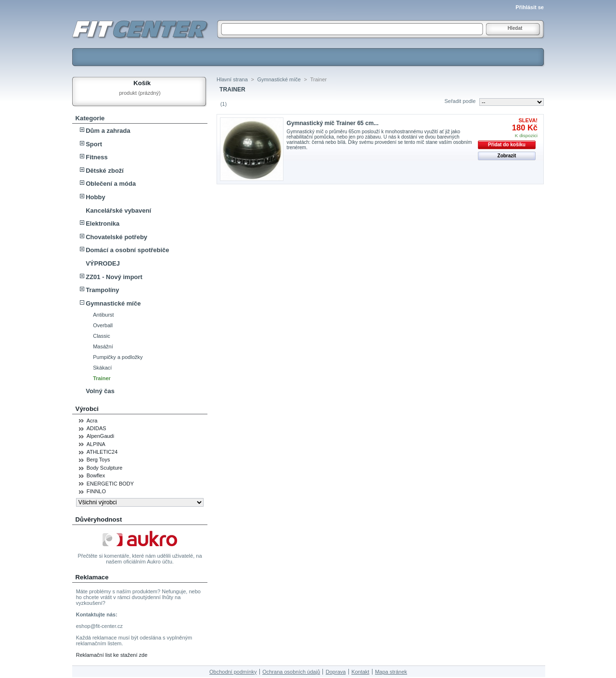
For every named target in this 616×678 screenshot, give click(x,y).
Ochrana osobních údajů (291, 672)
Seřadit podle (460, 101)
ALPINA (96, 444)
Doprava (336, 672)
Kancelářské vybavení (118, 211)
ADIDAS (96, 428)
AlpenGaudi (101, 436)
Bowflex (96, 475)
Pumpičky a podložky (118, 357)
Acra (92, 421)
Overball (103, 325)
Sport (94, 144)
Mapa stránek (391, 672)
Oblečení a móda (111, 184)
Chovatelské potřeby (116, 237)
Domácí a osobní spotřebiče (127, 250)
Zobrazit (507, 156)
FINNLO (96, 491)
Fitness (97, 157)
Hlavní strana (232, 79)
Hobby (95, 197)
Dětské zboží (105, 171)
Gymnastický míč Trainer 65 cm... (333, 123)
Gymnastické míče (113, 303)
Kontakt (360, 672)
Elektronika (103, 224)
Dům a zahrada (108, 131)
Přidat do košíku (507, 145)
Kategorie (90, 118)
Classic (101, 336)
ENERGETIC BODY (110, 484)
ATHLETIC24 (102, 452)
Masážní (103, 346)
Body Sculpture (105, 468)
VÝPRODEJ (103, 263)
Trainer (102, 378)
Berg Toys (98, 460)
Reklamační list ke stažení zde (112, 655)
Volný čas (100, 391)
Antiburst (103, 315)
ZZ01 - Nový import (114, 277)
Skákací (102, 368)
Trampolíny (102, 290)
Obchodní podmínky (233, 672)
